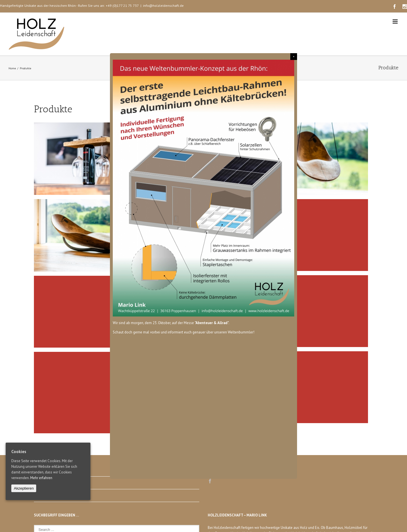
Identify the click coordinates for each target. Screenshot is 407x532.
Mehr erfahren (41, 478)
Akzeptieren (24, 488)
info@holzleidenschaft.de (163, 6)
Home (12, 68)
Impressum (43, 483)
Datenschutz (44, 495)
